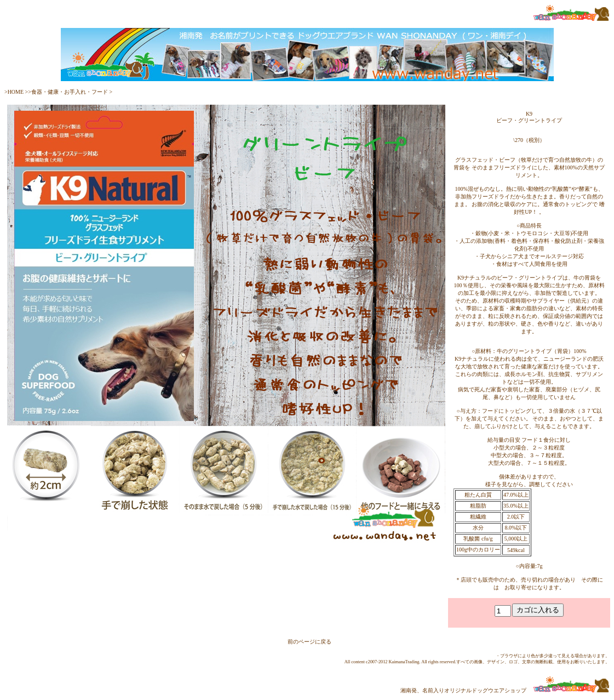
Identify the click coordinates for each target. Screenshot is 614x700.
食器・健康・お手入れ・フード (70, 92)
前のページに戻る (309, 642)
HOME (16, 92)
